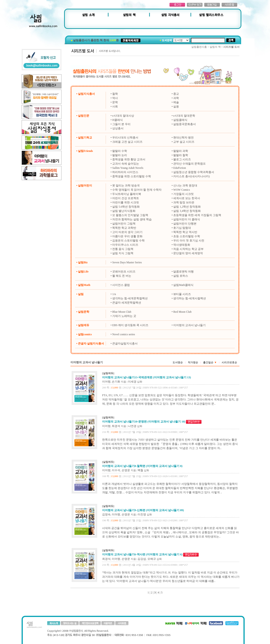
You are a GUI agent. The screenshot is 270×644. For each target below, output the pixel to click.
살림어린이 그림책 (124, 224)
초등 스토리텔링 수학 (187, 236)
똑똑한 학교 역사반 (185, 232)
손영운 (126, 470)
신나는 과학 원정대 (185, 186)
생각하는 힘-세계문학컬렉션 (130, 298)
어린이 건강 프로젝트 (126, 198)
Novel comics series (124, 334)
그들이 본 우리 (121, 124)
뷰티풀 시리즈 (182, 294)
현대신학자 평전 (183, 138)
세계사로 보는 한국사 (187, 198)
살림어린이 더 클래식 (187, 219)
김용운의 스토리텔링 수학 (128, 241)
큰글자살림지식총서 (125, 344)
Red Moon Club (182, 312)
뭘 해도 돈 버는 (122, 276)
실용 (176, 107)
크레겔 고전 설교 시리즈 (127, 142)
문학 (115, 102)
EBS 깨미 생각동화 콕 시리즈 (130, 325)
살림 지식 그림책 (123, 253)
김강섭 (142, 559)
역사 (115, 98)
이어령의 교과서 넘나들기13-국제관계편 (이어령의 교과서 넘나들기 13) (147, 377)
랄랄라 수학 (120, 151)
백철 (140, 470)
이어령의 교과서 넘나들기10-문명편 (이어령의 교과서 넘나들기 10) (144, 422)
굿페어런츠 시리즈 (124, 272)
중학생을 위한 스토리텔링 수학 (132, 176)
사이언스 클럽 (121, 285)
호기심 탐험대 (182, 228)
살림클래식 (180, 120)
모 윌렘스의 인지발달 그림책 (130, 215)
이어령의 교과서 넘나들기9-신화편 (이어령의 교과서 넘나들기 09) (143, 510)
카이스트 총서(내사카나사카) (191, 176)
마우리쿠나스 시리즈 (125, 245)
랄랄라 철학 (181, 155)
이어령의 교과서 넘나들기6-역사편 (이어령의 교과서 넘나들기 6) (142, 554)
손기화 (116, 382)
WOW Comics (182, 190)
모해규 (152, 559)
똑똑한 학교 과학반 (124, 228)
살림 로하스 (181, 276)
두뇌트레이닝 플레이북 (127, 194)
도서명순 (178, 362)
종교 (176, 94)
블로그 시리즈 (182, 159)
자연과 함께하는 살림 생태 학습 (132, 219)
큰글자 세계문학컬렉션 (127, 303)
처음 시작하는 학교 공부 (188, 249)
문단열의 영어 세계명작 (188, 253)
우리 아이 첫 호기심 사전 (189, 241)
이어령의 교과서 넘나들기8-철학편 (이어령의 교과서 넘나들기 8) (142, 466)
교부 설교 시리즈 (184, 142)
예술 (176, 102)
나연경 (132, 426)
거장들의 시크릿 (183, 194)
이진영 (142, 514)
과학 (176, 98)
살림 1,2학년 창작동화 (187, 207)
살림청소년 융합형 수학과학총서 (194, 172)
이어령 (106, 382)
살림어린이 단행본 (185, 224)
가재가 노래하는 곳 (124, 316)
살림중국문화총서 (185, 124)
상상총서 (118, 128)
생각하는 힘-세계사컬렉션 (190, 298)
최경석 (116, 426)
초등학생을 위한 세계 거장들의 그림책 (197, 215)
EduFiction (179, 168)
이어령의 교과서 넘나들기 (189, 325)
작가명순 (193, 362)
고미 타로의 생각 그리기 (127, 232)
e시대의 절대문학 (184, 116)
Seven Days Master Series (127, 262)
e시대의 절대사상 (123, 116)
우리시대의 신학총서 (125, 138)
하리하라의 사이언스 (125, 172)
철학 (115, 94)
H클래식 (118, 120)
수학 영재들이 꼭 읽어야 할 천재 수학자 (137, 190)
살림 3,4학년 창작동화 (187, 211)
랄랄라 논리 (120, 155)
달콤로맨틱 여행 (183, 272)
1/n (114, 294)
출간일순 (210, 362)
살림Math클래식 (183, 285)
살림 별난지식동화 (124, 211)
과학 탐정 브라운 (184, 202)
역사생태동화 (182, 245)
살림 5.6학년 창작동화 (126, 207)
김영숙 (106, 514)
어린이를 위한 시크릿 (126, 202)
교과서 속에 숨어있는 (126, 164)
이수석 (116, 470)
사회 (115, 107)
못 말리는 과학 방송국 (126, 186)
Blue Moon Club (122, 312)
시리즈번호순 (229, 362)
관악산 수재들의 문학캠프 (189, 164)
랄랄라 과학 (181, 151)
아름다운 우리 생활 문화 (127, 236)
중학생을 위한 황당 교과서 (129, 159)
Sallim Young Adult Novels (128, 168)
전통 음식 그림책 (123, 249)
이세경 (132, 382)
